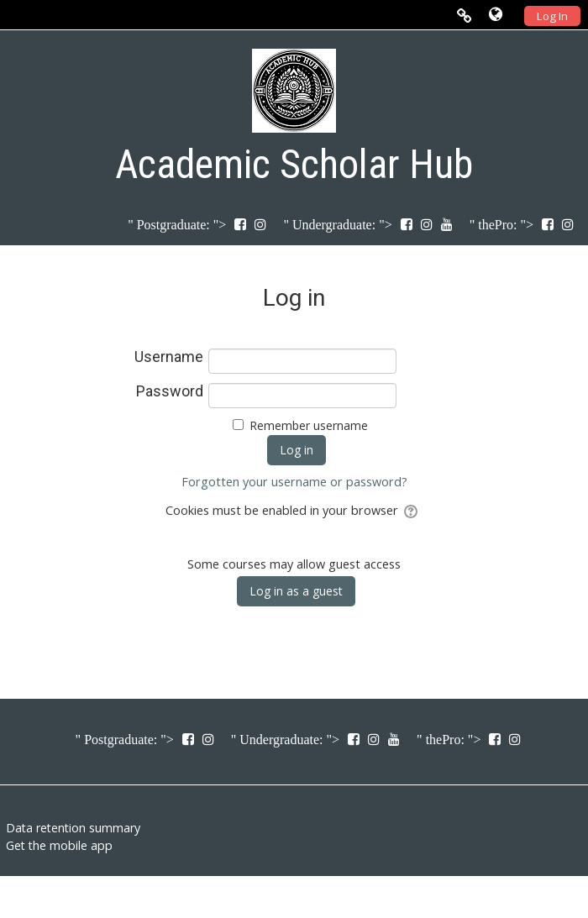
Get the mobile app (59, 845)
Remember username (309, 425)
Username (169, 357)
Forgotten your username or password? (294, 482)
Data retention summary (73, 828)
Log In (552, 16)
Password (170, 391)
